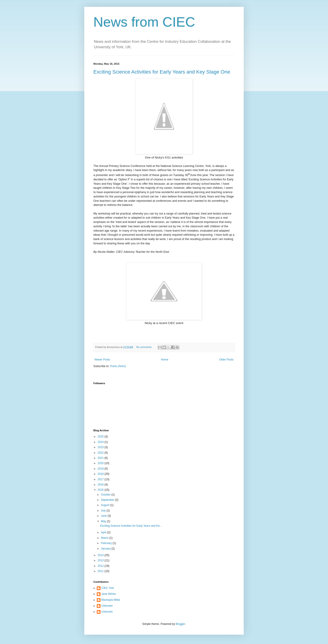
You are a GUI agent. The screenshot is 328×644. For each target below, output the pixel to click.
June (104, 516)
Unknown (107, 606)
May (104, 521)
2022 (101, 453)
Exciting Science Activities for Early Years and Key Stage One (162, 72)
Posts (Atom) (118, 366)
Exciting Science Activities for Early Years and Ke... (131, 526)
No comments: (145, 347)
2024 (101, 442)
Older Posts (226, 360)
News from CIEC (144, 22)
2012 (101, 566)
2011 (101, 571)
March (105, 538)
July (104, 511)
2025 (101, 437)
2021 (101, 458)
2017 (101, 479)
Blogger (180, 624)
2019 (101, 469)
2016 (101, 485)
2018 (101, 474)
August (106, 505)
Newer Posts (102, 360)
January (106, 549)
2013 (101, 560)
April (104, 532)
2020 (101, 463)
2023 (101, 447)
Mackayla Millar (111, 600)
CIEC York (108, 588)
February (107, 543)
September (108, 500)
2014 (101, 555)
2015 (101, 490)
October (106, 495)
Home (165, 360)
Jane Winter (109, 594)
